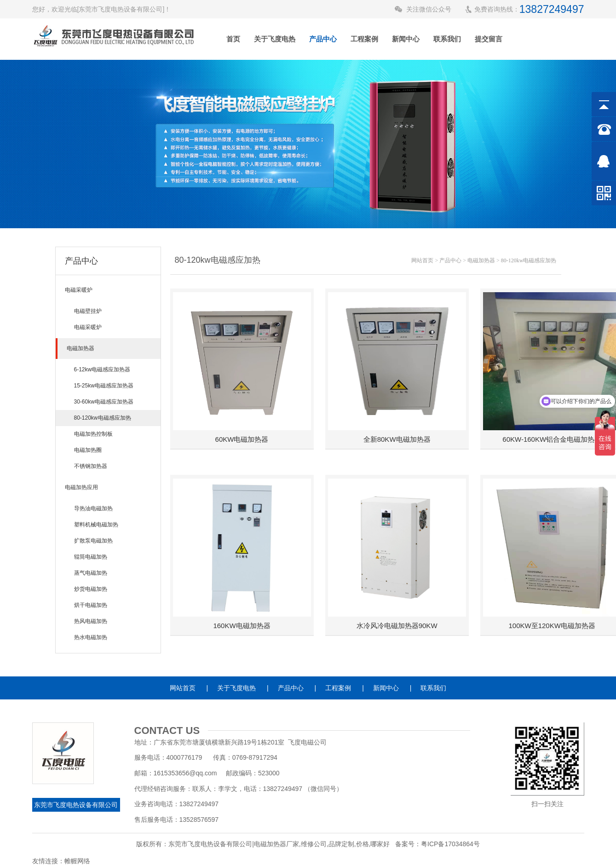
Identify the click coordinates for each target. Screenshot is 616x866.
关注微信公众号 (429, 9)
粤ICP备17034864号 (450, 844)
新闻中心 (406, 39)
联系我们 (447, 39)
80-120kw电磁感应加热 (529, 260)
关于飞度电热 (275, 39)
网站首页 (422, 260)
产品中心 (323, 39)
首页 (233, 39)
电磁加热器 (481, 260)
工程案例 (364, 39)
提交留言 (489, 39)
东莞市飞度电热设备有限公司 (76, 805)
